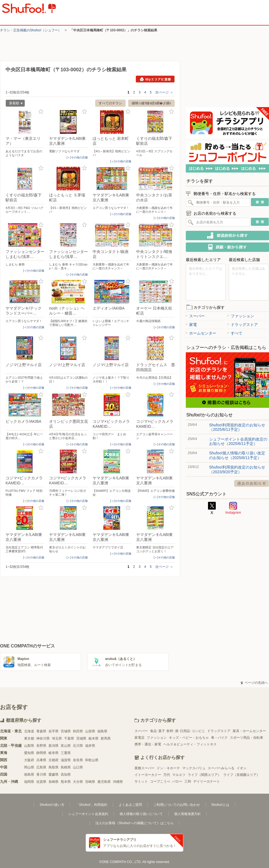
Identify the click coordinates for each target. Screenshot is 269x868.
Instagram (233, 508)
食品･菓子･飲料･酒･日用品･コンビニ (177, 731)
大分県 (78, 782)
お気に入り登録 (41, 112)
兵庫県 (41, 760)
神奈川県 (43, 738)
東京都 (29, 738)
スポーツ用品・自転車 (247, 738)
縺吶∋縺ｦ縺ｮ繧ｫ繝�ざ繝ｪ (151, 103)
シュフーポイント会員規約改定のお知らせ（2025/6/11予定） (238, 441)
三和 (188, 781)
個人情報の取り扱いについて (141, 814)
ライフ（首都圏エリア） (242, 775)
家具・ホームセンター (249, 731)
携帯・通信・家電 (148, 744)
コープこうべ (160, 781)
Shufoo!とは (220, 805)
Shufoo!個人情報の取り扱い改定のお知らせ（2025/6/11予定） (237, 455)
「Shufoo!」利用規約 (91, 805)
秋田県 (78, 731)
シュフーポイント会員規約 (88, 814)
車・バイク (219, 738)
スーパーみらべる (221, 768)
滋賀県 (66, 760)
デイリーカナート (207, 781)
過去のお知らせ (252, 483)
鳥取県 (54, 767)
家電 (191, 325)
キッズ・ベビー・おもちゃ (189, 738)
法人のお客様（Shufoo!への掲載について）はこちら (134, 823)
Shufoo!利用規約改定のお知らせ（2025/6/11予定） (237, 427)
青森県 (41, 731)
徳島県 (29, 775)
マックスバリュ (194, 768)
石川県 (78, 746)
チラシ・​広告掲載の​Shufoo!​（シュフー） (31, 30)
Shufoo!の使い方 (52, 805)
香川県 (41, 775)
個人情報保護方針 (187, 814)
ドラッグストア (243, 325)
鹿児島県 (104, 782)
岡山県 (29, 767)
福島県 (102, 731)
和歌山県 (92, 760)
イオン (242, 768)
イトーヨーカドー (148, 775)
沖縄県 (118, 782)
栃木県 (93, 738)
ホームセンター (201, 333)
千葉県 (69, 738)
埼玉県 (57, 738)
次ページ (164, 92)
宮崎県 (90, 782)
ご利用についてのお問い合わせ (177, 805)
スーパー (195, 316)
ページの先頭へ (254, 683)
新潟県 (54, 746)
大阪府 (29, 760)
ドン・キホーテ (168, 768)
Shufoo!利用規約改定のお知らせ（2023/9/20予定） (237, 469)
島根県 (66, 767)
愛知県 (29, 753)
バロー (177, 781)
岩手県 (54, 731)
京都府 (54, 760)
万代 (167, 775)
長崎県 (54, 782)
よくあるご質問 (130, 805)
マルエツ (179, 775)
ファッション (241, 316)
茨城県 (81, 738)
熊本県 (66, 782)
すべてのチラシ (110, 103)
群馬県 (106, 738)
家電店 (139, 738)
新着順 (14, 104)
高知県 (66, 775)
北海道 (29, 731)
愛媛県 (54, 775)
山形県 (90, 731)
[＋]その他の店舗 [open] (77, 157)
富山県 (66, 746)
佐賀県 (41, 782)
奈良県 (78, 760)
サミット (141, 781)
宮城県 (66, 731)
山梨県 (29, 746)
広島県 (41, 767)
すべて (235, 333)
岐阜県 (54, 753)
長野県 (41, 746)
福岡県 (29, 782)
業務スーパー (144, 768)
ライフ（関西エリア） (204, 775)
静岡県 (41, 753)
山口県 (78, 767)
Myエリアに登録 (155, 79)
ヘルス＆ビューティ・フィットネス (190, 744)
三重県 (66, 753)
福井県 (90, 746)
